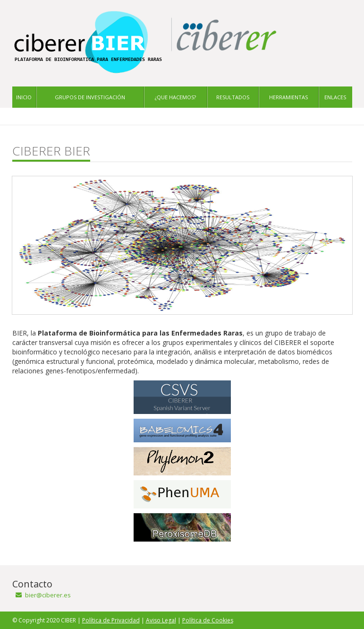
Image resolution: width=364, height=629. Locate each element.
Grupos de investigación (90, 97)
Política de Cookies (208, 620)
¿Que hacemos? (175, 97)
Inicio (24, 97)
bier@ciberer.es (48, 595)
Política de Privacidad (111, 620)
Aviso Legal (161, 620)
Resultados (233, 97)
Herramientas (288, 97)
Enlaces (335, 97)
